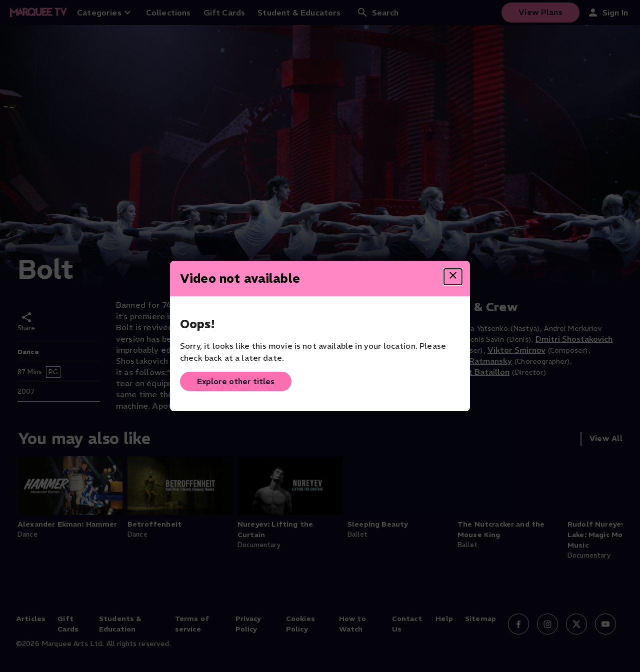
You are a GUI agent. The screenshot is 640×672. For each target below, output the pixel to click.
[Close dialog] (453, 277)
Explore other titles (236, 381)
